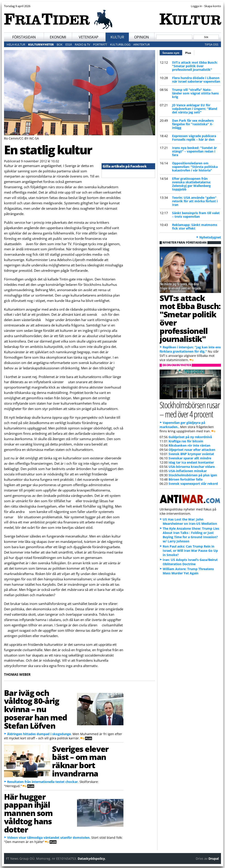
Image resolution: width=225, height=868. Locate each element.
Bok (60, 44)
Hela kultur (16, 44)
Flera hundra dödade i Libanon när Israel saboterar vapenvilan (196, 80)
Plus (188, 53)
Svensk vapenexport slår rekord (193, 484)
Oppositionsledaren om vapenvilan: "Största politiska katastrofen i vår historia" (195, 167)
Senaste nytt (172, 52)
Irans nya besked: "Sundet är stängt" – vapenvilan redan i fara (194, 151)
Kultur (117, 37)
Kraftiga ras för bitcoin (186, 441)
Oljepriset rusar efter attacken (192, 450)
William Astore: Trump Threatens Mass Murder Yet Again (188, 571)
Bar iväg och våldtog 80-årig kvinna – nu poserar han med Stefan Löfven (36, 709)
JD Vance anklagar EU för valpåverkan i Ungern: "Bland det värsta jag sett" (195, 109)
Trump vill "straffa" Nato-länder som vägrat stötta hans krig (195, 93)
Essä (69, 44)
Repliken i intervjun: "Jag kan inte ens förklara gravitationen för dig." (190, 349)
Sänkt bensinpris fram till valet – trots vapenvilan (196, 215)
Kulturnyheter (41, 44)
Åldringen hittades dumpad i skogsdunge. (39, 734)
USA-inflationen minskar (188, 471)
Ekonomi (58, 37)
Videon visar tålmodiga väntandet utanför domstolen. (49, 838)
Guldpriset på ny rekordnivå (190, 437)
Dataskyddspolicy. (92, 859)
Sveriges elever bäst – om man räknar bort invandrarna (80, 761)
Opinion (142, 37)
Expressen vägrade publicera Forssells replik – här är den (194, 138)
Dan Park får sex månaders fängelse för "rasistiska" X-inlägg (193, 124)
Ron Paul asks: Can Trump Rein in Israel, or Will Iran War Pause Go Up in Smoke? (190, 551)
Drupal (214, 859)
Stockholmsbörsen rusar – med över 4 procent (190, 409)
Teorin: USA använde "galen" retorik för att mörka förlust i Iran (195, 201)
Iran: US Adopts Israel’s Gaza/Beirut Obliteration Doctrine (190, 562)
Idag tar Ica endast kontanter (191, 462)
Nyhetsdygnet (210, 237)
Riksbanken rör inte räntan (189, 445)
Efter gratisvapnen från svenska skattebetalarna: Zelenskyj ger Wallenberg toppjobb (192, 184)
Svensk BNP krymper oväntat (191, 454)
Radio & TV (82, 44)
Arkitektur (142, 44)
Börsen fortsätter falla (185, 479)
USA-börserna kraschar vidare (192, 467)
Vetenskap (89, 37)
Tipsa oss (211, 44)
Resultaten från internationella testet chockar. (43, 782)
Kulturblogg (120, 44)
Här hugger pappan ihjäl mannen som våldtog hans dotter (28, 813)
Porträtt (100, 44)
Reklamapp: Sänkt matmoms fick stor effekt (195, 227)
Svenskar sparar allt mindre (190, 458)
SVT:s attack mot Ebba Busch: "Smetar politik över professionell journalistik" (195, 66)
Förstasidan (24, 37)
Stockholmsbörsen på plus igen (193, 475)
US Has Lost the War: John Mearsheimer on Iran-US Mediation (190, 521)
